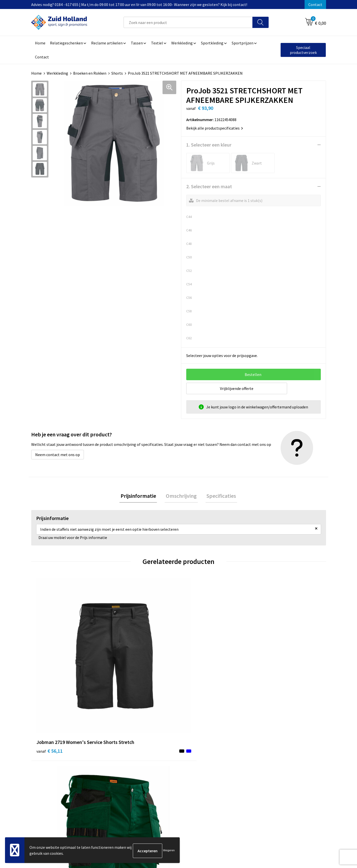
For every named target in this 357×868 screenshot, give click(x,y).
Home (36, 73)
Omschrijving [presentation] (181, 496)
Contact (315, 4)
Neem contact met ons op (58, 455)
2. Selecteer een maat (209, 186)
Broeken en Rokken (90, 73)
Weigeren (169, 851)
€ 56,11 (50, 667)
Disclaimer (265, 760)
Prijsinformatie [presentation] (141, 496)
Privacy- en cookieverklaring (280, 752)
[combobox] (188, 22)
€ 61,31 (197, 667)
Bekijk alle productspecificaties (215, 128)
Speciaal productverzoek (303, 50)
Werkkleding (57, 73)
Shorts (117, 73)
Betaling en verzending (167, 760)
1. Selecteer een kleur (209, 145)
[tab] (141, 496)
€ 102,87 (272, 667)
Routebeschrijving (163, 767)
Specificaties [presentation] (219, 496)
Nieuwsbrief (158, 752)
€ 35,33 (123, 660)
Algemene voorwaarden (276, 744)
